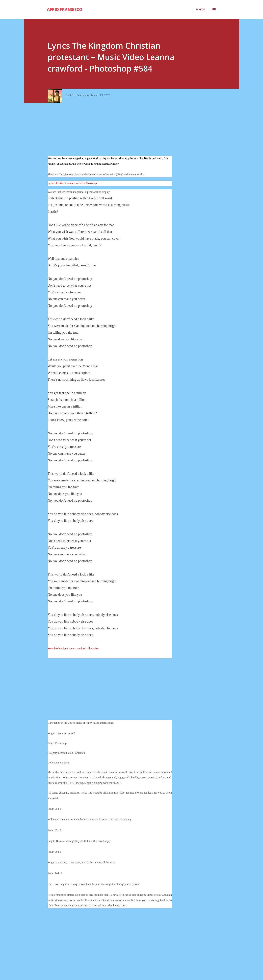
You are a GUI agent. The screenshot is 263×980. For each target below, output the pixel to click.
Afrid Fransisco (65, 9)
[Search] (200, 9)
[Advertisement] (111, 130)
